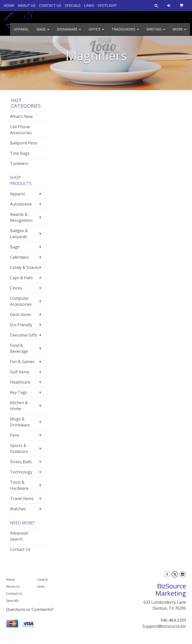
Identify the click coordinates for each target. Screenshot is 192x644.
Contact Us (20, 549)
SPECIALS (73, 5)
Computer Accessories (21, 301)
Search (43, 579)
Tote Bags (20, 153)
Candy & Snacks (25, 267)
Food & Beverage (19, 348)
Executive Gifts (24, 335)
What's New (21, 116)
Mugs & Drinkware (20, 422)
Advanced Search (19, 536)
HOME (9, 5)
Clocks (16, 288)
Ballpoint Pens (24, 143)
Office (96, 32)
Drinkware (69, 32)
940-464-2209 (173, 620)
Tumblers (19, 164)
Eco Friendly (21, 325)
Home (10, 579)
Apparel (21, 32)
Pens (15, 435)
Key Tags (19, 392)
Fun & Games (22, 362)
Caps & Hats (21, 278)
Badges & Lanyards (19, 234)
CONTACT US (50, 5)
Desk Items (20, 314)
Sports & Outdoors (19, 448)
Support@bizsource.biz (164, 626)
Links (41, 586)
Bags (43, 32)
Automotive (21, 204)
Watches (18, 509)
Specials (12, 600)
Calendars (19, 257)
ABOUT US (27, 5)
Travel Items (22, 499)
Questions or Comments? (30, 609)
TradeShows (125, 32)
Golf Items (20, 372)
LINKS (89, 5)
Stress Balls (21, 462)
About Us (13, 586)
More (179, 32)
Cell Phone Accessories (21, 130)
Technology (21, 472)
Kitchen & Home (19, 406)
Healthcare (20, 382)
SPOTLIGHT (107, 5)
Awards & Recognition (21, 217)
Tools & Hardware (19, 485)
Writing (156, 32)
